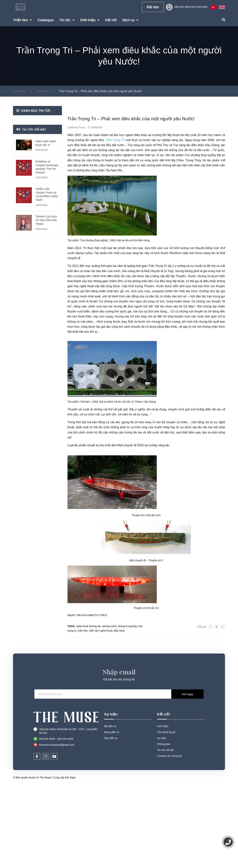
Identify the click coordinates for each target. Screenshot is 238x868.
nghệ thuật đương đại (89, 709)
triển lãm (83, 713)
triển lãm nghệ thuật (101, 713)
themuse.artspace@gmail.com (57, 827)
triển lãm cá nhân (79, 354)
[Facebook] (37, 839)
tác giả (101, 409)
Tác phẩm (101, 336)
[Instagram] (46, 839)
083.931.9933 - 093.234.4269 (56, 822)
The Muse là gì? (166, 815)
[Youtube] (54, 839)
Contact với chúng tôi (169, 839)
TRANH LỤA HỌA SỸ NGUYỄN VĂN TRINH (46, 220)
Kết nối (164, 797)
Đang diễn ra (112, 815)
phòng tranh (109, 709)
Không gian (164, 827)
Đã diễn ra (110, 809)
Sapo (73, 860)
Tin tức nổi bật (34, 129)
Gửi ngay (187, 777)
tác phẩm (177, 238)
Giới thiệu (163, 809)
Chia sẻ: (202, 709)
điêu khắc (141, 218)
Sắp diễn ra (111, 821)
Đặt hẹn (153, 7)
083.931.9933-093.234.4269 (191, 7)
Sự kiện (111, 797)
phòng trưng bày (127, 709)
